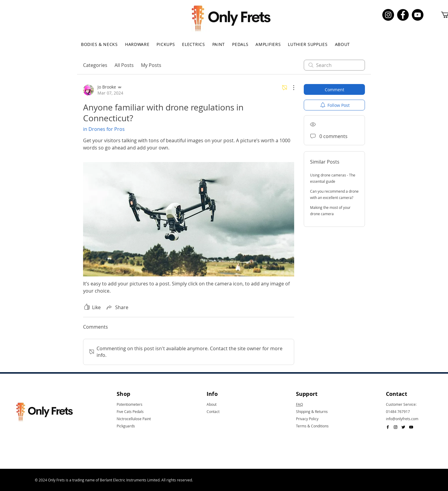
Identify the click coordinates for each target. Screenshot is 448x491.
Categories (95, 65)
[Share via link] (117, 307)
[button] (99, 44)
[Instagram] (388, 15)
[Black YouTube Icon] (411, 427)
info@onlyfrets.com (402, 419)
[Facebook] (403, 15)
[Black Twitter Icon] (403, 427)
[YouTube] (418, 15)
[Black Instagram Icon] (396, 427)
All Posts (124, 65)
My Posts (151, 65)
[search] (334, 65)
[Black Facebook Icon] (388, 427)
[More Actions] (291, 88)
